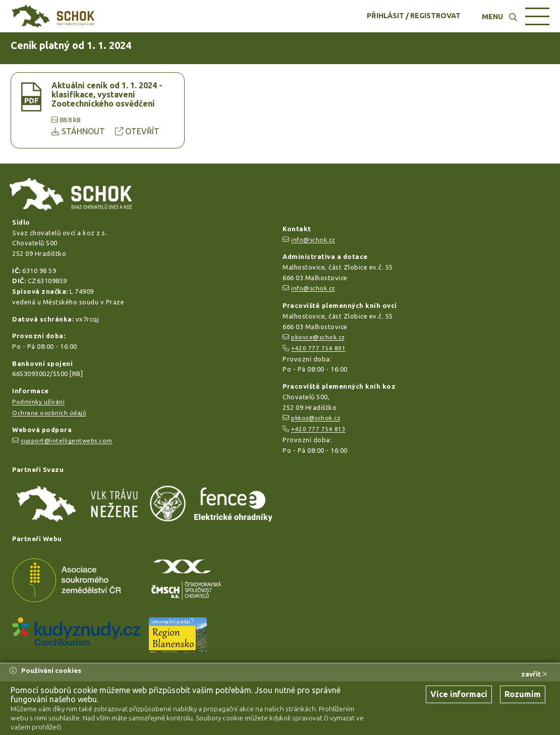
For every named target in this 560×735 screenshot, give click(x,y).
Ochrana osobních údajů (49, 413)
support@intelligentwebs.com (67, 440)
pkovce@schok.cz (318, 337)
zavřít (534, 674)
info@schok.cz (313, 240)
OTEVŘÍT (137, 131)
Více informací (459, 694)
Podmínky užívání (38, 402)
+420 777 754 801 (318, 348)
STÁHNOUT (79, 131)
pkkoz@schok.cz (316, 418)
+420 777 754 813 (318, 429)
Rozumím (523, 694)
